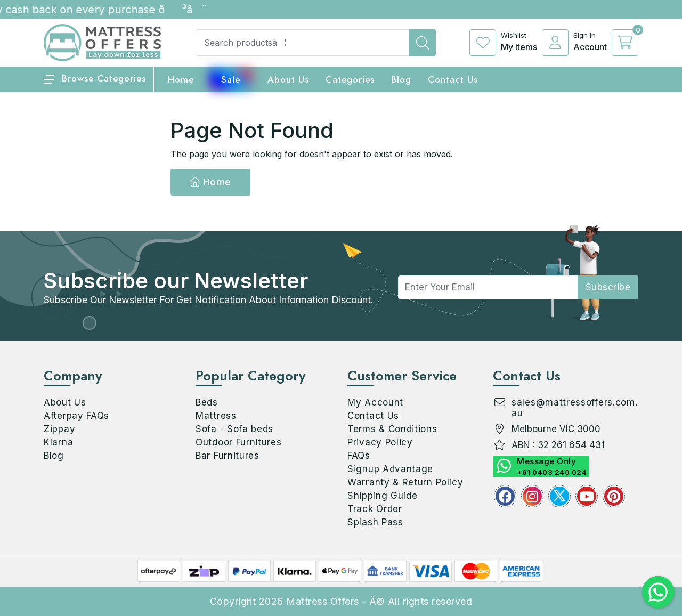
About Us (288, 79)
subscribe (608, 287)
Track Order (375, 509)
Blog (54, 456)
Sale (231, 79)
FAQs (359, 456)
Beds (207, 402)
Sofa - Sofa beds (234, 429)
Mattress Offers (323, 601)
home (181, 79)
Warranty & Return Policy (405, 482)
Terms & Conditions (392, 429)
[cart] (625, 43)
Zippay (59, 429)
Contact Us (453, 79)
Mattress (216, 416)
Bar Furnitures (228, 456)
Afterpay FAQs (76, 416)
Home (210, 182)
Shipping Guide (383, 496)
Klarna (58, 442)
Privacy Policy (380, 442)
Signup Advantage (390, 469)
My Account (375, 402)
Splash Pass (375, 522)
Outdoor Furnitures (239, 442)
